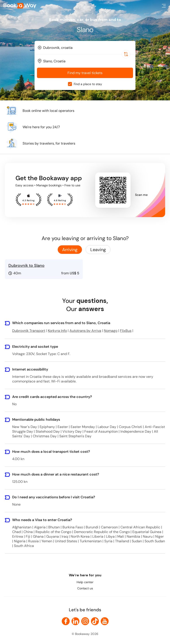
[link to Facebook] (66, 621)
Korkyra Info (57, 331)
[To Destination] (87, 61)
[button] (164, 6)
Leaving (98, 250)
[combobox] (85, 48)
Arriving (70, 250)
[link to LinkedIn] (75, 621)
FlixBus (126, 331)
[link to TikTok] (95, 621)
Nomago (111, 331)
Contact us (85, 588)
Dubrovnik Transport (29, 331)
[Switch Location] (126, 54)
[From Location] (87, 48)
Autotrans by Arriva (85, 331)
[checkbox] (70, 84)
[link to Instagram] (85, 621)
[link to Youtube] (105, 621)
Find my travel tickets (85, 73)
